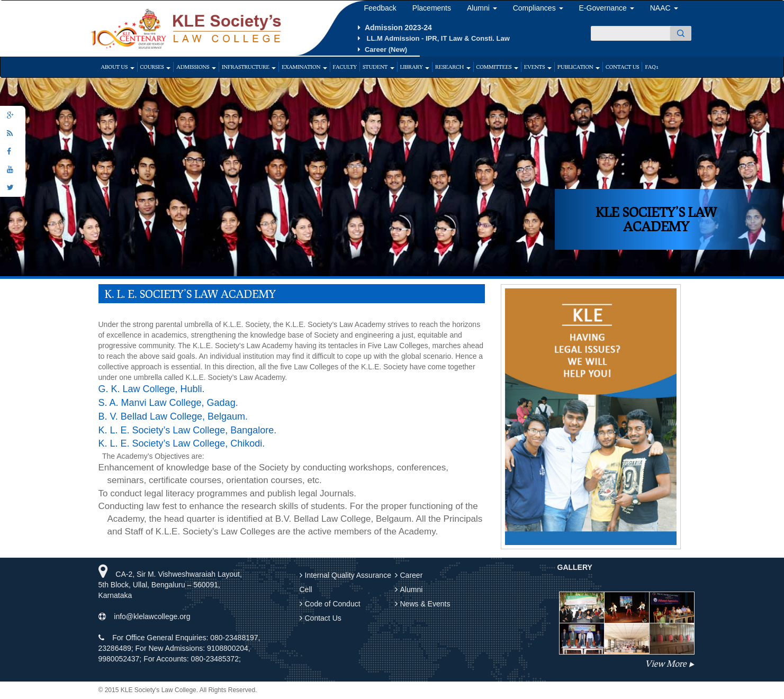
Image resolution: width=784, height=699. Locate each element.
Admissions (196, 67)
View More (665, 663)
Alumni (482, 8)
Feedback (380, 8)
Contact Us (622, 67)
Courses (156, 67)
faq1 (651, 67)
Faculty (345, 67)
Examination (304, 67)
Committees (497, 67)
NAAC (664, 8)
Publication (579, 67)
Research (453, 67)
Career (412, 575)
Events (538, 67)
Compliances (538, 8)
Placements (432, 8)
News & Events (425, 604)
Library (415, 67)
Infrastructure (249, 67)
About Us (118, 67)
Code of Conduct (333, 604)
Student (379, 67)
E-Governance (607, 8)
